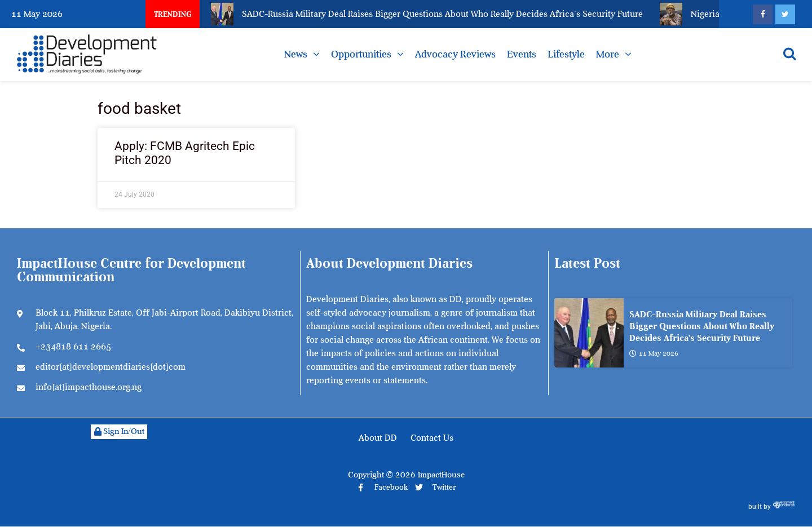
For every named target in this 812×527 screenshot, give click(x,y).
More (608, 54)
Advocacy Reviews (455, 54)
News (296, 54)
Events (522, 54)
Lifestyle (566, 54)
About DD (378, 438)
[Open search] (789, 54)
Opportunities (361, 54)
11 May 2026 (654, 353)
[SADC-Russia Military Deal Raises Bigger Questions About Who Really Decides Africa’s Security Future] (589, 333)
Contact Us (432, 438)
